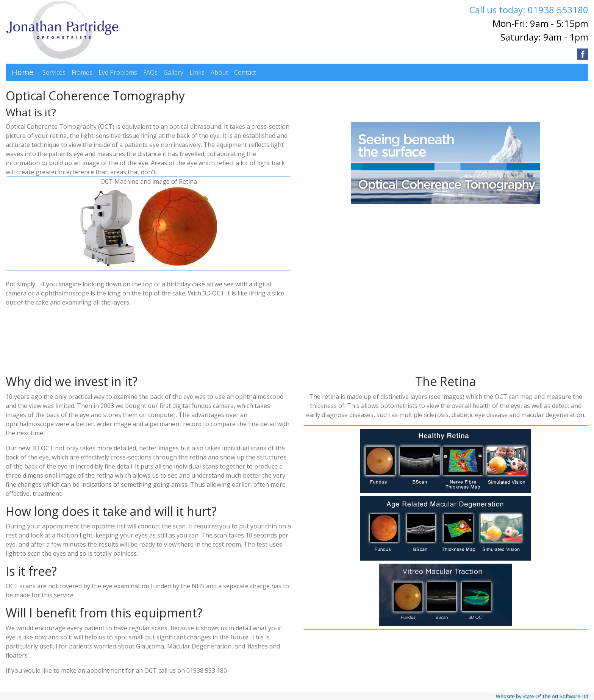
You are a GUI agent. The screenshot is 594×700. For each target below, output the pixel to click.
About (219, 72)
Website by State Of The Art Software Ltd (542, 696)
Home (23, 72)
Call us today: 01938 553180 (529, 10)
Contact (245, 72)
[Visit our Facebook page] (583, 54)
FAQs (150, 72)
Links (197, 72)
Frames (82, 72)
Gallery (174, 72)
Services (54, 72)
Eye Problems (118, 72)
